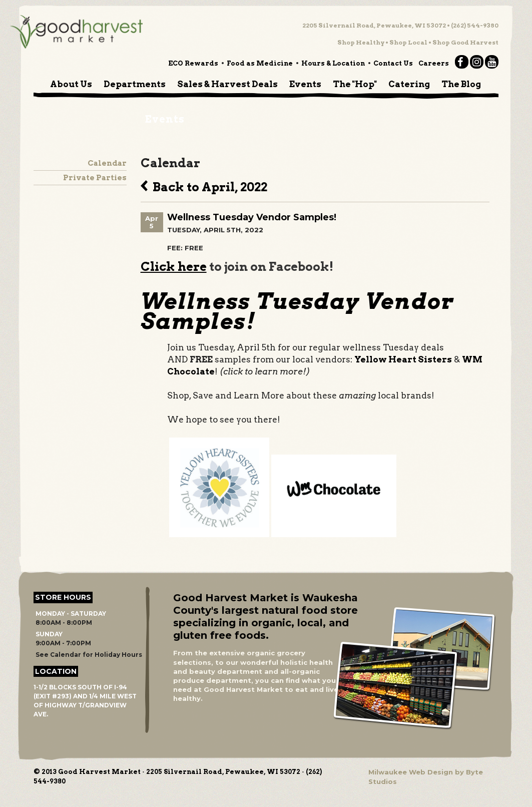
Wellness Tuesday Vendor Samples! (252, 217)
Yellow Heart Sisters (403, 359)
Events (305, 84)
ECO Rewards (193, 63)
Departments (135, 84)
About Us (71, 84)
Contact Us (393, 63)
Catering (409, 84)
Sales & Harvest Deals (227, 84)
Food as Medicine (260, 63)
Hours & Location (333, 63)
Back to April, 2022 (204, 186)
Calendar (107, 163)
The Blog (461, 84)
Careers (434, 63)
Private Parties (95, 178)
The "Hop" (355, 84)
